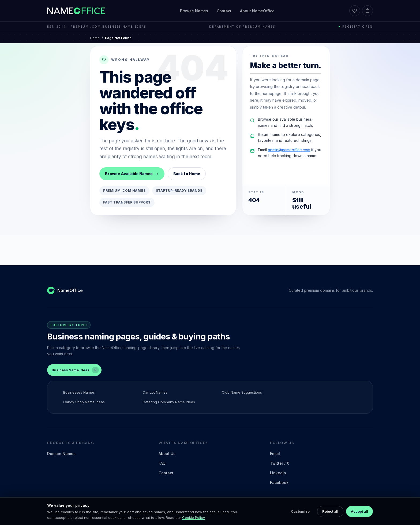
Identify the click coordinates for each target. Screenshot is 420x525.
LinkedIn (278, 473)
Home (95, 38)
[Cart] (367, 11)
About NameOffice (257, 11)
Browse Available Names (132, 174)
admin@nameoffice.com (289, 150)
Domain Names (61, 454)
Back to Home (187, 174)
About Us (167, 454)
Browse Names (194, 11)
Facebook (279, 483)
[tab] (74, 370)
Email (275, 454)
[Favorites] (355, 11)
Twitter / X (280, 463)
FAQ (162, 463)
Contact (224, 11)
